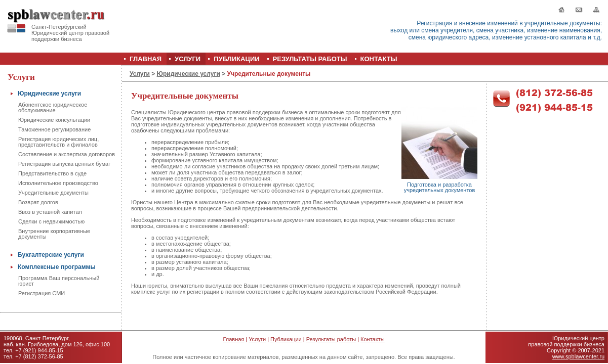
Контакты (373, 339)
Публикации (286, 339)
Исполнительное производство (58, 183)
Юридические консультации (54, 120)
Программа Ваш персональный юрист (59, 281)
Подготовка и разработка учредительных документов (440, 187)
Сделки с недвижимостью (51, 221)
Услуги (140, 74)
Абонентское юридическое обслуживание (53, 107)
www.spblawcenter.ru (578, 356)
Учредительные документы (53, 193)
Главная (233, 339)
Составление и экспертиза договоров (67, 154)
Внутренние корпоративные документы (54, 234)
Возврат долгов (38, 202)
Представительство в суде (52, 173)
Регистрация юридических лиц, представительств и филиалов (58, 142)
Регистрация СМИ (42, 293)
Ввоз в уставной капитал (50, 212)
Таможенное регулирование (54, 129)
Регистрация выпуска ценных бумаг (64, 164)
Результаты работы (331, 339)
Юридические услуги (189, 74)
